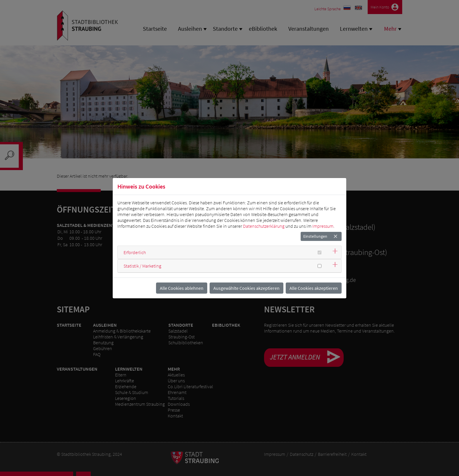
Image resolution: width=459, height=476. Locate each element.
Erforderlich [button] (135, 252)
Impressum (323, 226)
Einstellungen (315, 236)
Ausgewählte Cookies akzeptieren (246, 288)
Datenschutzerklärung (264, 226)
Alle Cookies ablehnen (182, 288)
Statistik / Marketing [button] (142, 266)
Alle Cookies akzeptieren (314, 288)
